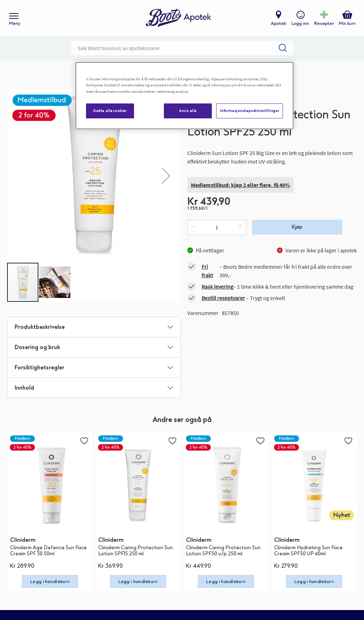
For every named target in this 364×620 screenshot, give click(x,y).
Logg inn (300, 23)
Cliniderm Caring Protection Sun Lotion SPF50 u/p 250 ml (223, 551)
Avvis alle (188, 111)
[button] (166, 175)
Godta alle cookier (110, 111)
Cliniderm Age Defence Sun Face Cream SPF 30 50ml (48, 551)
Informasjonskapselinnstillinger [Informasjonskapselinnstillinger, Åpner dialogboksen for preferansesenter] (250, 111)
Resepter (324, 23)
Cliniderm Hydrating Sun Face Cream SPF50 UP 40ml (308, 551)
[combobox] (182, 48)
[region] (184, 95)
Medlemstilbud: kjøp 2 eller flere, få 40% (240, 185)
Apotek (279, 23)
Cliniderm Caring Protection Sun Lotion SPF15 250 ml (135, 551)
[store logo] (178, 18)
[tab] (94, 327)
